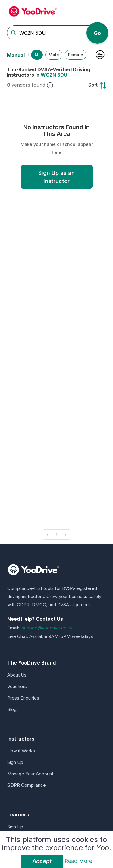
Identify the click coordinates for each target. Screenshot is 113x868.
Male (54, 55)
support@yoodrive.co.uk (47, 628)
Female (76, 55)
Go (97, 33)
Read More (78, 861)
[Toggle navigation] (101, 11)
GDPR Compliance (27, 785)
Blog (12, 709)
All (37, 55)
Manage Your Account (30, 774)
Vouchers (17, 686)
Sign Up (15, 762)
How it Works (21, 751)
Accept (42, 861)
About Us (17, 675)
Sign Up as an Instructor (56, 177)
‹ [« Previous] (47, 534)
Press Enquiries (23, 698)
